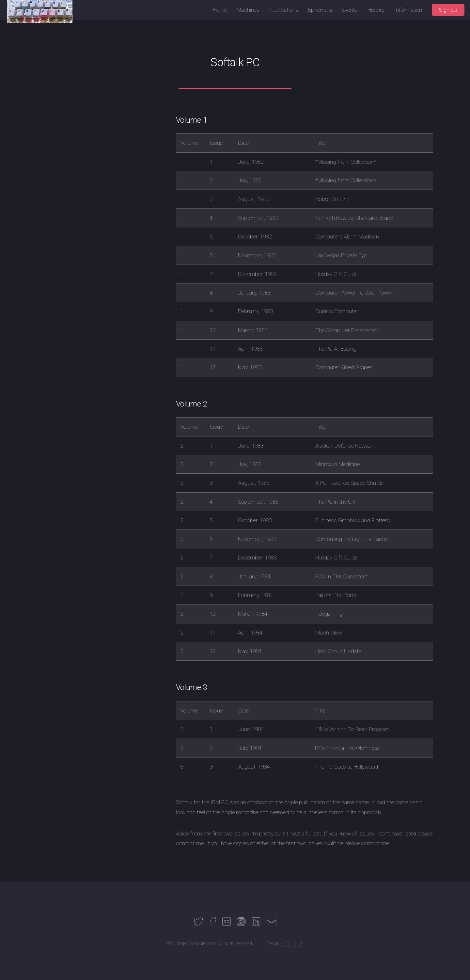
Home (220, 10)
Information (408, 10)
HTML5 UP (292, 943)
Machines (248, 10)
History (376, 10)
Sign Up (448, 10)
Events (350, 10)
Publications (284, 10)
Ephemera (320, 10)
